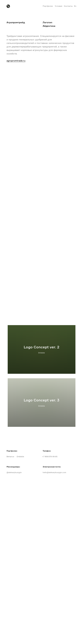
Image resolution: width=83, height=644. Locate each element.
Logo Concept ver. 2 (41, 347)
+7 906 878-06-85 (50, 457)
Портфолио (48, 6)
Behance (10, 457)
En (75, 6)
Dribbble (20, 457)
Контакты (68, 6)
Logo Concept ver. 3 (41, 400)
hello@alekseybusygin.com (54, 472)
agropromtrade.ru (16, 61)
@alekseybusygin (14, 472)
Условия (58, 6)
